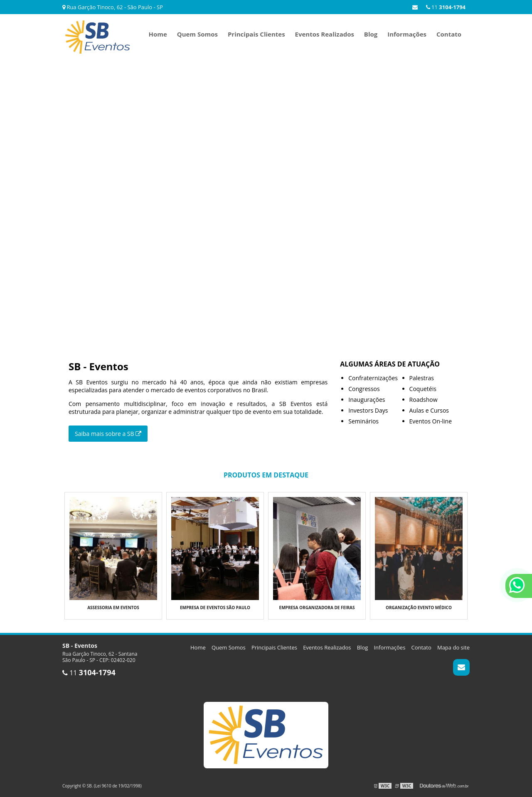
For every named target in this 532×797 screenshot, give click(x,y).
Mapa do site (453, 647)
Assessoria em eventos (113, 608)
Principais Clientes (256, 34)
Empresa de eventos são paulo (215, 608)
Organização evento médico (419, 608)
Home (158, 34)
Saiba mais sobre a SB (108, 434)
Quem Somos (197, 34)
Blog (371, 34)
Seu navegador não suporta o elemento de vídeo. (266, 193)
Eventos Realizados (325, 34)
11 (446, 7)
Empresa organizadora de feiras (317, 608)
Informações (407, 34)
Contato (449, 34)
